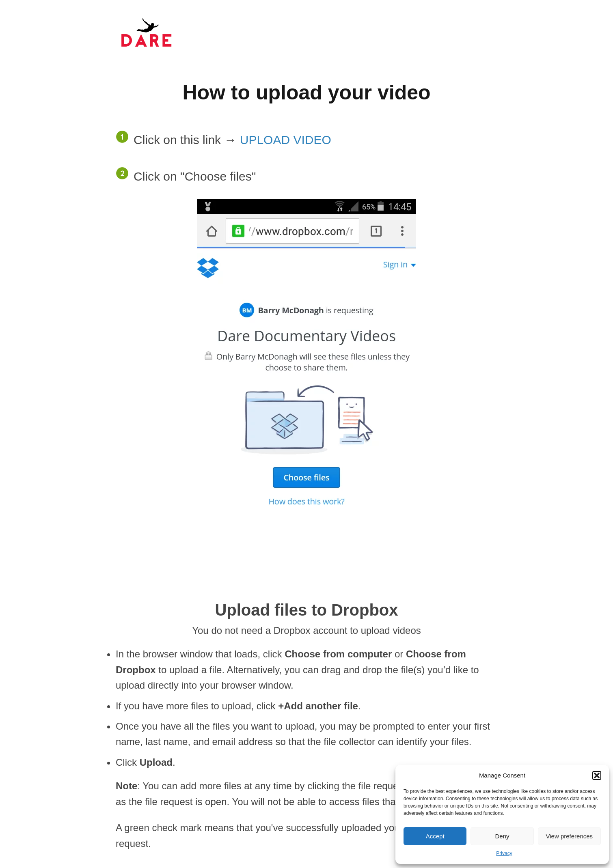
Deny (502, 836)
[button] (597, 775)
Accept (435, 836)
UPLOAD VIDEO (286, 140)
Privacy (504, 853)
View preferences (570, 836)
